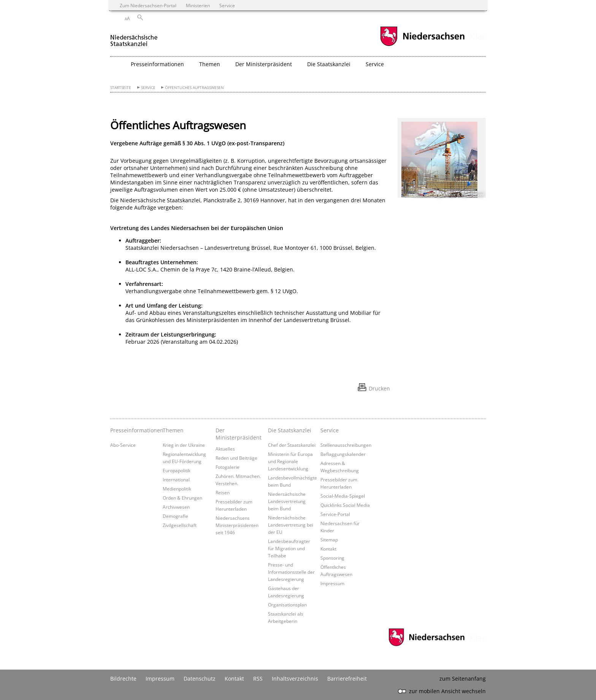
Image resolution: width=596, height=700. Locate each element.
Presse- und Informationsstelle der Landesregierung (291, 572)
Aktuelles (225, 449)
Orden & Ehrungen (182, 498)
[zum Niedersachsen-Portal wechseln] (422, 45)
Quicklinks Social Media (345, 505)
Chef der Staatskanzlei (292, 445)
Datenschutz (200, 679)
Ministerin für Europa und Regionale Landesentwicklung (290, 461)
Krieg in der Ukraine (184, 445)
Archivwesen (176, 507)
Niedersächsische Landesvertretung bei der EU (291, 525)
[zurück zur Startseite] (134, 37)
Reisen (223, 492)
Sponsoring (332, 558)
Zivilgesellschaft (180, 525)
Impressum (332, 583)
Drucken (379, 388)
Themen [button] (210, 64)
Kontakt (328, 549)
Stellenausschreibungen (346, 445)
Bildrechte (123, 679)
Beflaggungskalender (343, 454)
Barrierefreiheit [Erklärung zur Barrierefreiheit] (347, 679)
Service (148, 88)
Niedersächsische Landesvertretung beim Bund (287, 501)
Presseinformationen (135, 430)
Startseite (121, 88)
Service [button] (375, 64)
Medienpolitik (177, 489)
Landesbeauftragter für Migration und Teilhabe (289, 548)
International (176, 479)
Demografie (175, 516)
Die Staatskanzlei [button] (329, 64)
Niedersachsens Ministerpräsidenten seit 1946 (237, 525)
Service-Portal (335, 514)
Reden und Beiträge (236, 458)
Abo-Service (123, 445)
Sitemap (329, 540)
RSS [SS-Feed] (258, 679)
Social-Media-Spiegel (343, 496)
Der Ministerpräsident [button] (264, 64)
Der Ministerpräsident (239, 434)
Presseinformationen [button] (157, 64)
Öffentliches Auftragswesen (194, 88)
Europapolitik (177, 470)
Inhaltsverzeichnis (295, 679)
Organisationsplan (287, 605)
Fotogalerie (227, 467)
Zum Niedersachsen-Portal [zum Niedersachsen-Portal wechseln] (148, 5)
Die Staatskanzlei (290, 430)
